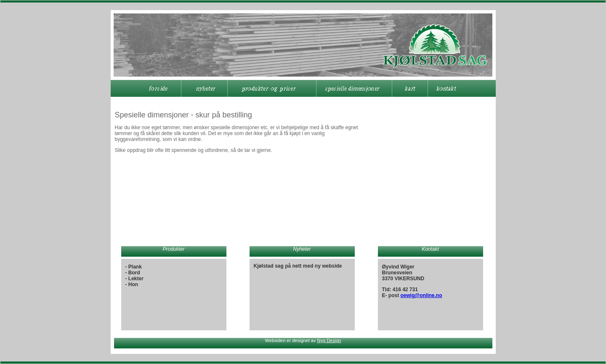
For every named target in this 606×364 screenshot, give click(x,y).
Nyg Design (329, 340)
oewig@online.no (421, 295)
